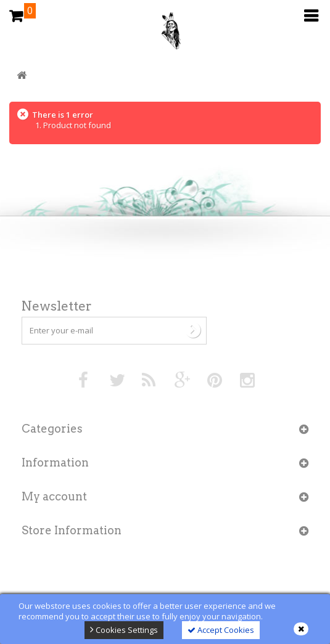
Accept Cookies (221, 630)
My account (54, 496)
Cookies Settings (124, 630)
